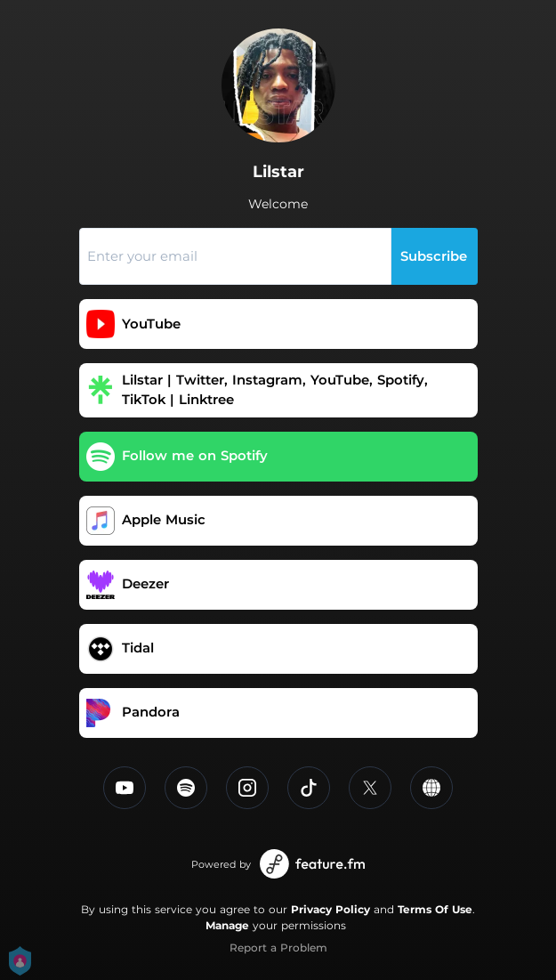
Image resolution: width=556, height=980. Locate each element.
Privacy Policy (330, 909)
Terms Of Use (435, 909)
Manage (227, 925)
